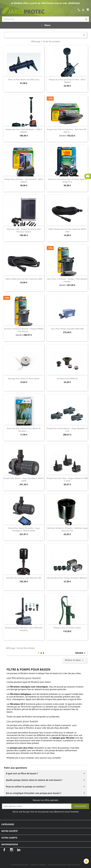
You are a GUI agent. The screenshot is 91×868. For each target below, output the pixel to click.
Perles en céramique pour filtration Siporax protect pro (67, 181)
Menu (45, 25)
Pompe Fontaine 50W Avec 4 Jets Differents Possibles (24, 629)
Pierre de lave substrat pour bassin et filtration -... (24, 430)
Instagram (12, 850)
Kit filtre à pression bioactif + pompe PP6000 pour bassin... (24, 330)
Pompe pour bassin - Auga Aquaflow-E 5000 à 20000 (24, 480)
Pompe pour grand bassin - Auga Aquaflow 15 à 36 (67, 430)
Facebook (4, 850)
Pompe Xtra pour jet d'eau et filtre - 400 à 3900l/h (67, 81)
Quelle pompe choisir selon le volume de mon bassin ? (34, 780)
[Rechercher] (45, 19)
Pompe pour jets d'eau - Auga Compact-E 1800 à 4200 (67, 480)
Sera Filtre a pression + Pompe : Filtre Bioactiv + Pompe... (67, 280)
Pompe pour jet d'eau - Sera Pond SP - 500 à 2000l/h (24, 181)
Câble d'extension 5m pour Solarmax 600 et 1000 (67, 230)
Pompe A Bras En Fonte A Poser (67, 628)
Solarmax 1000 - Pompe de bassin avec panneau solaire (24, 230)
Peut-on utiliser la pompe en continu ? (26, 787)
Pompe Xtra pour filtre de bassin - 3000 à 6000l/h (24, 131)
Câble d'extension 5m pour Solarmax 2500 (24, 279)
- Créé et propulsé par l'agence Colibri (64, 865)
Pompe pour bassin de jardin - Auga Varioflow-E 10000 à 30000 (24, 529)
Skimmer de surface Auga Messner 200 (24, 578)
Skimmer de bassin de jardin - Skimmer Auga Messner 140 (67, 529)
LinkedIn (19, 850)
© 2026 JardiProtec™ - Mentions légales (29, 865)
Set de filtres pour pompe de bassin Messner (67, 578)
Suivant (81, 653)
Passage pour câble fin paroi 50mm (24, 379)
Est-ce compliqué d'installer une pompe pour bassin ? (34, 793)
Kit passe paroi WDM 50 (67, 379)
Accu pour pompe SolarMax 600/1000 (67, 329)
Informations (10, 844)
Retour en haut (75, 660)
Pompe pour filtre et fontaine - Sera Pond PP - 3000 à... (67, 131)
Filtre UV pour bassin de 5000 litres (24, 80)
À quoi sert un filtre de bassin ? (22, 773)
